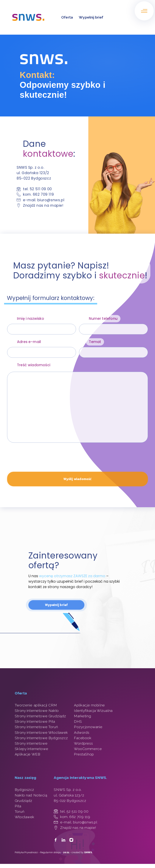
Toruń (20, 811)
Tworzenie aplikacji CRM (36, 705)
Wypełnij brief (91, 17)
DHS (78, 721)
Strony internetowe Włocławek (41, 732)
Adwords (82, 732)
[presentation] (35, 463)
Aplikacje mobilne (89, 705)
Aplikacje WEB (28, 754)
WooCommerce (88, 749)
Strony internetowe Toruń (36, 727)
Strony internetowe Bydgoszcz (41, 738)
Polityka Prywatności (26, 852)
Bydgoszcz (24, 790)
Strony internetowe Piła (35, 721)
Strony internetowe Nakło (37, 711)
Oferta (67, 17)
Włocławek (25, 817)
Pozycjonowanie (88, 727)
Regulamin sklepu (51, 852)
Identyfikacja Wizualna (93, 711)
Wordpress (83, 743)
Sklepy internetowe (31, 749)
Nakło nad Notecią (31, 795)
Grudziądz (24, 801)
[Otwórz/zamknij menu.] (144, 11)
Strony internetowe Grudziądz (40, 716)
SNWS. (89, 852)
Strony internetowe (31, 743)
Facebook (83, 738)
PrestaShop (84, 754)
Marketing (82, 716)
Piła (18, 806)
